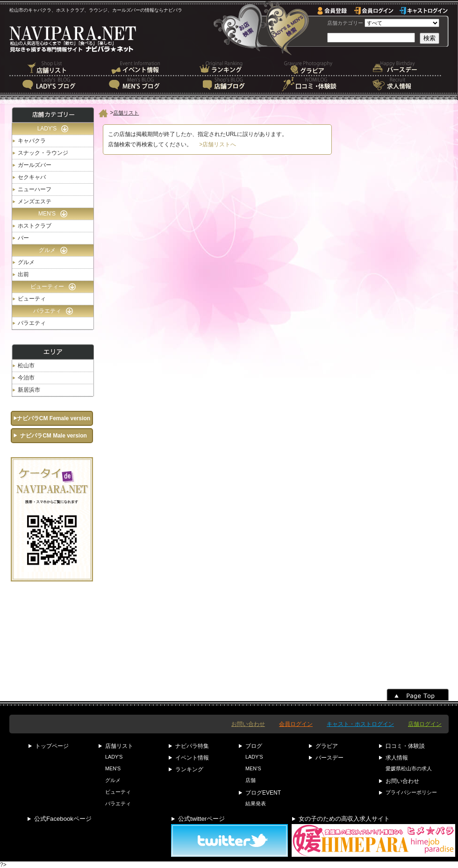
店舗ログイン (425, 724)
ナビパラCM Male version (54, 436)
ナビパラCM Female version (54, 418)
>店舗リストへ (218, 144)
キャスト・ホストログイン (360, 724)
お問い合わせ (248, 724)
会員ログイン (296, 724)
